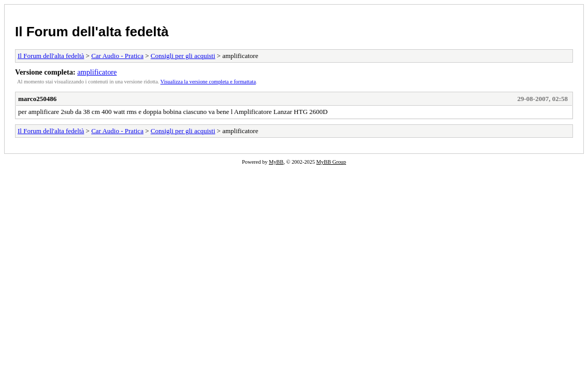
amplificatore (97, 72)
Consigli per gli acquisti (183, 56)
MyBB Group (331, 162)
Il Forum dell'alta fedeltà (92, 32)
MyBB (276, 162)
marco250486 (37, 99)
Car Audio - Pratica (117, 56)
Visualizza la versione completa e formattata (208, 82)
